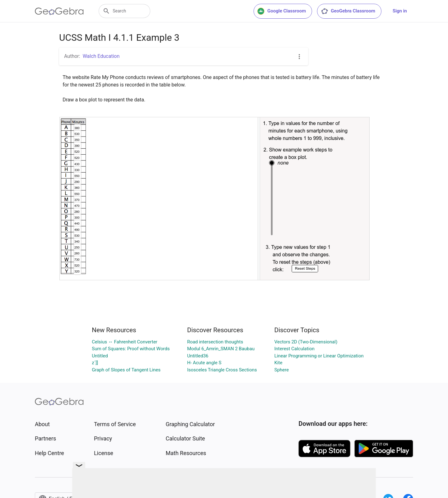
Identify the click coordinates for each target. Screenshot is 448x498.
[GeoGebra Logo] (59, 11)
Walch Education (101, 56)
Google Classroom (282, 11)
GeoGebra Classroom (348, 11)
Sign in (400, 11)
